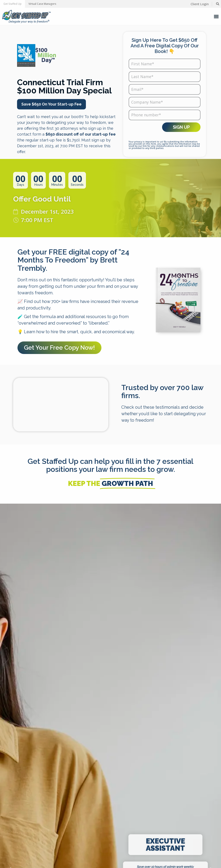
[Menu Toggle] (216, 16)
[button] (13, 4)
